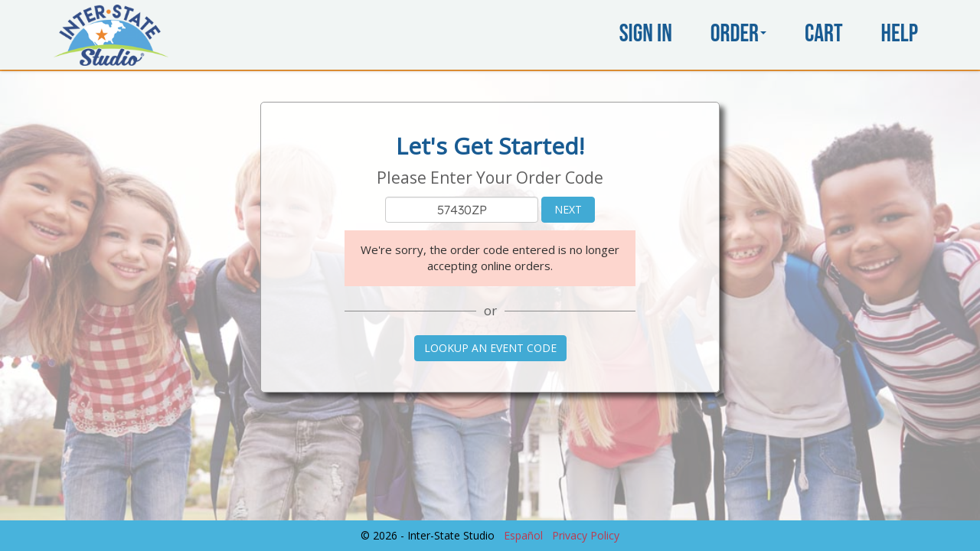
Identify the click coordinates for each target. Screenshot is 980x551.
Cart (824, 34)
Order (738, 34)
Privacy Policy (586, 535)
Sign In (646, 34)
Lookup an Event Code (490, 348)
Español (523, 535)
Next (568, 209)
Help (900, 34)
